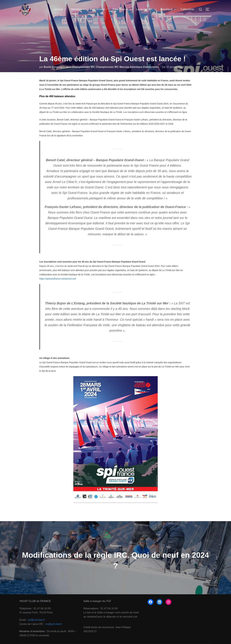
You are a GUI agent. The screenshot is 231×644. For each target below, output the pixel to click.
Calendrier (188, 9)
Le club (61, 9)
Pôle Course (123, 9)
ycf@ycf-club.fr (36, 620)
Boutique (169, 9)
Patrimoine (100, 9)
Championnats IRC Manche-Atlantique (119, 67)
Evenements (151, 67)
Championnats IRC (84, 67)
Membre (79, 9)
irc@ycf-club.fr (54, 624)
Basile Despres (53, 67)
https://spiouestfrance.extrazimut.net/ (58, 279)
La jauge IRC (146, 9)
